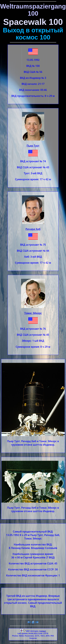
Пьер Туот (33, 146)
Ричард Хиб (33, 229)
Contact (43, 631)
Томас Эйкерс (33, 313)
